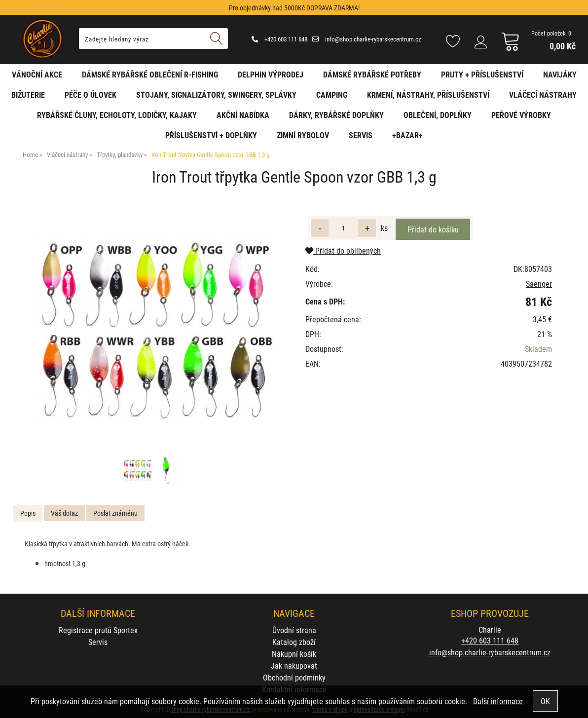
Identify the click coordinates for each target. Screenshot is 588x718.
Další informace (498, 701)
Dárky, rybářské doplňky (336, 115)
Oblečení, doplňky (438, 115)
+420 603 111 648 (279, 39)
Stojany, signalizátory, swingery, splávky (216, 94)
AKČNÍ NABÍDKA (243, 115)
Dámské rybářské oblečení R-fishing (150, 74)
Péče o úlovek (91, 94)
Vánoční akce (37, 74)
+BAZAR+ (407, 135)
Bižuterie (28, 94)
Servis (361, 135)
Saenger (539, 283)
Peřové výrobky (521, 115)
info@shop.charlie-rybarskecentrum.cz (367, 39)
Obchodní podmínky (294, 677)
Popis (28, 513)
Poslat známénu (115, 513)
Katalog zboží (294, 642)
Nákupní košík (294, 654)
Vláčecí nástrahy (543, 94)
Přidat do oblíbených (343, 250)
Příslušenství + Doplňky (211, 135)
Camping (332, 94)
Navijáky (560, 74)
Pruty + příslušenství (482, 74)
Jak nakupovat (294, 665)
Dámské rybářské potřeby (372, 74)
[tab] (28, 513)
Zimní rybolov (303, 135)
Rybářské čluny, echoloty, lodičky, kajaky (117, 115)
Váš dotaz (64, 513)
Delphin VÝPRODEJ (271, 74)
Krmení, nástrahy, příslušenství (428, 94)
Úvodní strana (294, 630)
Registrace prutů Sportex (98, 630)
